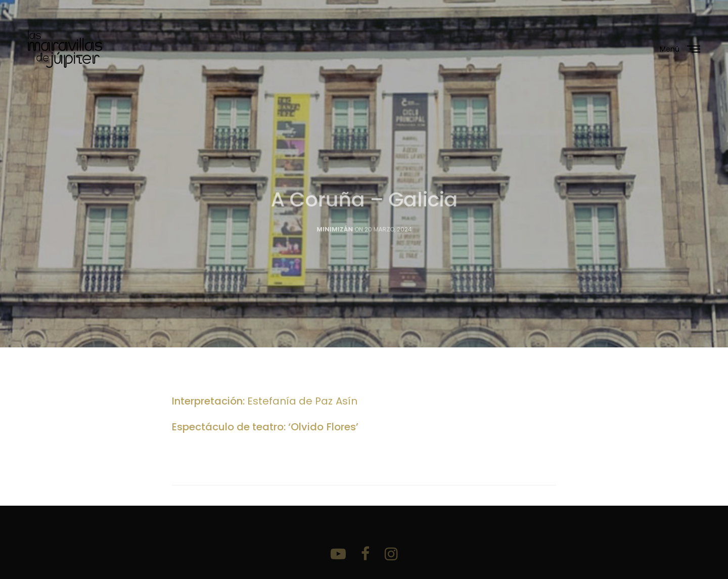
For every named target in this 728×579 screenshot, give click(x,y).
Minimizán (335, 234)
